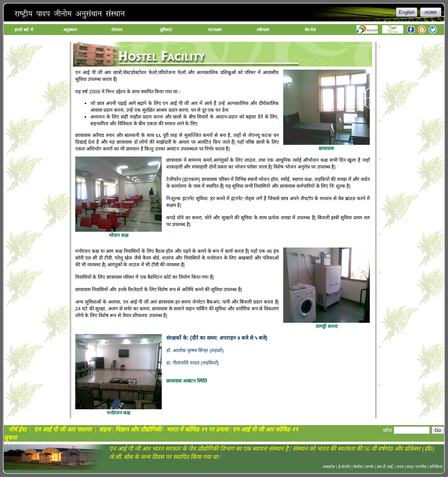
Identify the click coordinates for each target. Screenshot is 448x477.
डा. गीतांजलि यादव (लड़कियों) (193, 363)
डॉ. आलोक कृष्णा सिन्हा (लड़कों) (195, 350)
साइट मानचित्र (417, 467)
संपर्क (370, 467)
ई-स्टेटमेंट (344, 467)
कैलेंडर (358, 467)
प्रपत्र (400, 467)
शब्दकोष (329, 467)
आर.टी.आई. (385, 467)
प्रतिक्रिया (436, 467)
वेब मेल (310, 30)
